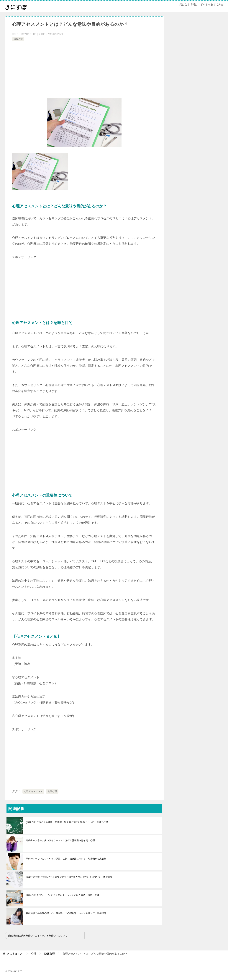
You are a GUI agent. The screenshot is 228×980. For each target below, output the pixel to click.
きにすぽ (16, 6)
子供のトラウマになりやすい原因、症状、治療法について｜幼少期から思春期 (66, 859)
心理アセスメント (33, 791)
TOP (15, 954)
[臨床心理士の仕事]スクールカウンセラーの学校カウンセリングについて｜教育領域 (69, 877)
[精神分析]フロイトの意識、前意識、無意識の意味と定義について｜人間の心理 (67, 822)
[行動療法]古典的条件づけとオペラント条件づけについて (38, 936)
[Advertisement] (84, 70)
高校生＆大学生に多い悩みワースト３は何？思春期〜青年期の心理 (60, 840)
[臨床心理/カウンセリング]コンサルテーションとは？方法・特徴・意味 (63, 895)
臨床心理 (18, 39)
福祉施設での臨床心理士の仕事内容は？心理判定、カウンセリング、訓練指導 (66, 913)
